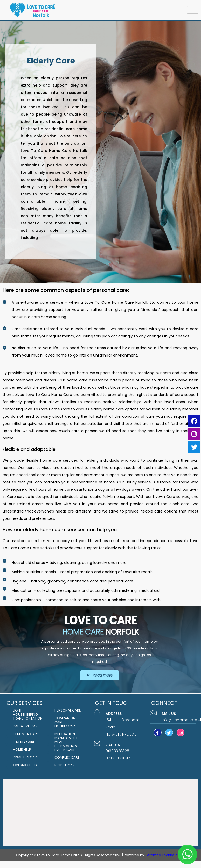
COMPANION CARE (65, 720)
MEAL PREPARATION (66, 744)
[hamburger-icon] (193, 10)
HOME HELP (22, 749)
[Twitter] (169, 732)
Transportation (28, 718)
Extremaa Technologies (165, 855)
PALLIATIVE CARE (26, 726)
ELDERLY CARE (24, 742)
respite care (65, 765)
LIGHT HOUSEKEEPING (25, 712)
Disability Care (26, 757)
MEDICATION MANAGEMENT (66, 736)
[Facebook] (158, 732)
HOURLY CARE (66, 726)
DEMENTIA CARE (26, 734)
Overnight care (27, 765)
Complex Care (67, 757)
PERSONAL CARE (68, 710)
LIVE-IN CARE (65, 750)
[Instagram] (181, 732)
